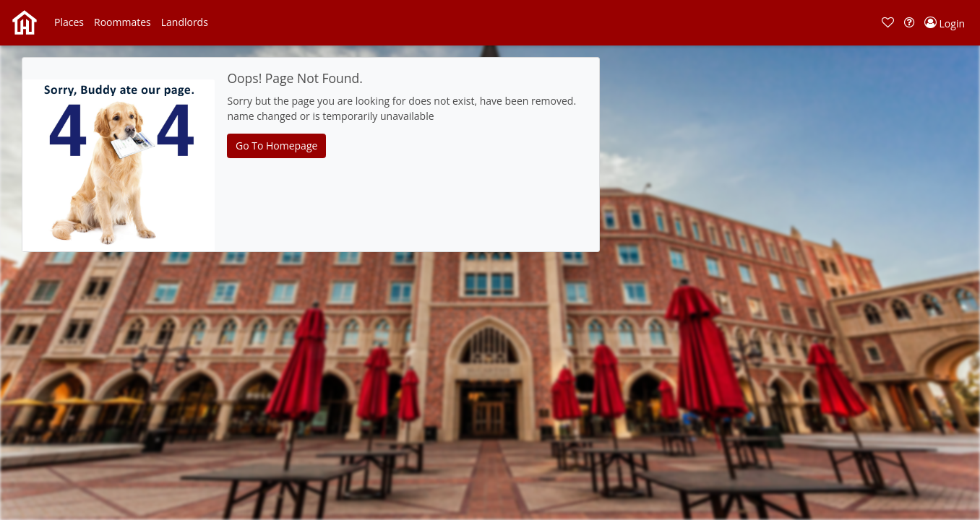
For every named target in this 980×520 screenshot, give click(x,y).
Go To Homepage (276, 146)
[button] (69, 22)
